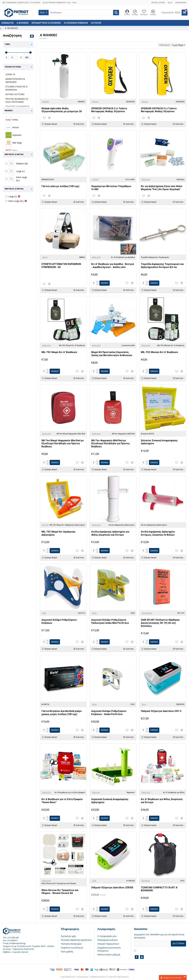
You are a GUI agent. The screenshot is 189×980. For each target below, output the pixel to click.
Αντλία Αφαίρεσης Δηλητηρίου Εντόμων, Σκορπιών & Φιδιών (158, 533)
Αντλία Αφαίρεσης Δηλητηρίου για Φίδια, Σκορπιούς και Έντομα (110, 533)
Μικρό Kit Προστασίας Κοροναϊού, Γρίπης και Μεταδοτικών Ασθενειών (112, 354)
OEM (44, 613)
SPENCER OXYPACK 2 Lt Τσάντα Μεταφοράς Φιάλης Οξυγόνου (109, 110)
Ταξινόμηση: (154, 45)
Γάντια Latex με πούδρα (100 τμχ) (60, 186)
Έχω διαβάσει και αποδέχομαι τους (156, 950)
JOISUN (95, 180)
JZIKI (94, 881)
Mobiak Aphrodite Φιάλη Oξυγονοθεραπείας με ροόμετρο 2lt (62, 110)
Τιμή (7, 44)
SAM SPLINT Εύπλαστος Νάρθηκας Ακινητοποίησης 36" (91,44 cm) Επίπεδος (160, 623)
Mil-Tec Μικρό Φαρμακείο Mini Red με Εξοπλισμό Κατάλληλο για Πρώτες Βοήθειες (63, 444)
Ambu (94, 613)
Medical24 (146, 180)
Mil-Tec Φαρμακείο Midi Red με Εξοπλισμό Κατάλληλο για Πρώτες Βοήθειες (111, 444)
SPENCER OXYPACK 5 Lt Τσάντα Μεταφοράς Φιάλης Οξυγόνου (159, 110)
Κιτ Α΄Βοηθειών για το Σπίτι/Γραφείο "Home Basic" (62, 801)
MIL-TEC (45, 525)
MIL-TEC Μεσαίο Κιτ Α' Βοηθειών (159, 352)
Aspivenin (96, 793)
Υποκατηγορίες (13, 67)
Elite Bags (146, 881)
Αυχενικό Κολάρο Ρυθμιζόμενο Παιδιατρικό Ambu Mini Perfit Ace (110, 621)
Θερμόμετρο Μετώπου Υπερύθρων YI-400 (111, 188)
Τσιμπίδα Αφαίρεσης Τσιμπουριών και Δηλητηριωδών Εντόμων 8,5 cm (162, 266)
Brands (9, 110)
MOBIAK (46, 102)
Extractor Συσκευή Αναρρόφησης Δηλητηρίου (159, 442)
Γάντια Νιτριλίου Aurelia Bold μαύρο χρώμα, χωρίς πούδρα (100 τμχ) (62, 713)
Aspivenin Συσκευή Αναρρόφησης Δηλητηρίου (110, 801)
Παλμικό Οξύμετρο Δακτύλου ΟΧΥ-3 (161, 711)
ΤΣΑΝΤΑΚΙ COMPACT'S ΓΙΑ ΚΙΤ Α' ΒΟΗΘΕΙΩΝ (159, 889)
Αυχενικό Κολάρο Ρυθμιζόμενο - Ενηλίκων (60, 621)
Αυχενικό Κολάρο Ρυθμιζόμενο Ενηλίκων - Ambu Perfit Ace (109, 713)
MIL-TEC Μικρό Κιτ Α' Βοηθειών (59, 352)
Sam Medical (147, 613)
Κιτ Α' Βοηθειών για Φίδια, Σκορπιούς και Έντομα (162, 801)
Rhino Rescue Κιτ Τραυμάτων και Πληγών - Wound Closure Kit (60, 892)
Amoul (45, 257)
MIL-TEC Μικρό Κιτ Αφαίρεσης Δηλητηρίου (58, 533)
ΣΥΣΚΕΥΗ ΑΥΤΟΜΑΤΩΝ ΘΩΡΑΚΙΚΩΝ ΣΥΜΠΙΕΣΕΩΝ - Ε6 (61, 266)
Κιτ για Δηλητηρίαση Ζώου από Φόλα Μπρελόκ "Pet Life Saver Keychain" (161, 188)
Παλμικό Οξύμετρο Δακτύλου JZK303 (112, 888)
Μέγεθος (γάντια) (14, 154)
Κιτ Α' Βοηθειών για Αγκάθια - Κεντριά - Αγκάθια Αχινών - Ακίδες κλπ (113, 266)
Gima (144, 704)
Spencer (95, 102)
